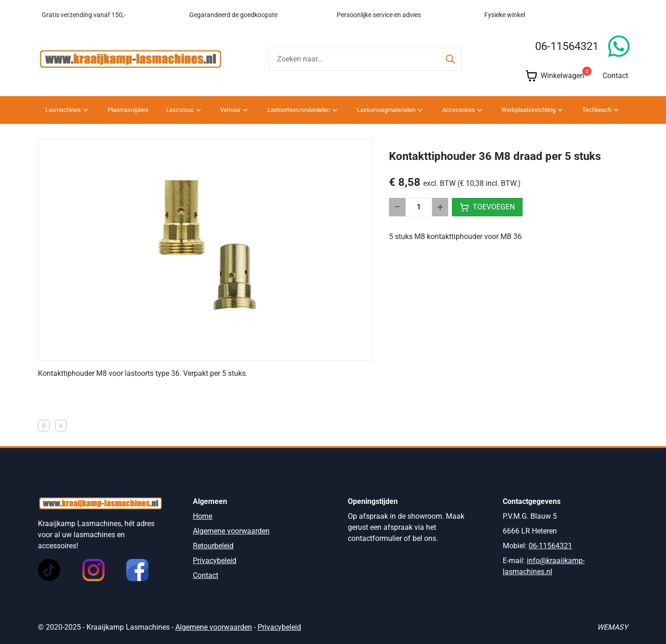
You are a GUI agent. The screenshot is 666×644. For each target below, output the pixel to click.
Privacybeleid (215, 561)
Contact (615, 76)
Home (203, 516)
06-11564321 (567, 46)
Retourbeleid (213, 546)
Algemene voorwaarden (231, 531)
